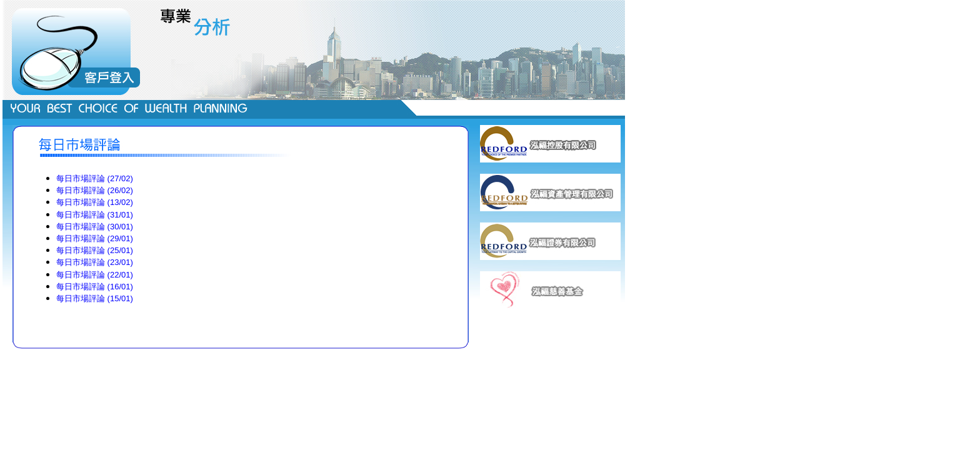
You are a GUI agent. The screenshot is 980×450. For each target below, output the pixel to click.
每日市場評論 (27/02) (95, 178)
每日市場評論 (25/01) (95, 250)
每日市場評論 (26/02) (95, 190)
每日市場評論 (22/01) (95, 275)
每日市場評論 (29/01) (95, 238)
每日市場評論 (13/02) (95, 202)
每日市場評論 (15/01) (95, 298)
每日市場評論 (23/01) (95, 262)
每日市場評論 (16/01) (95, 287)
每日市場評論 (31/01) (95, 215)
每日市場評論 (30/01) (95, 227)
